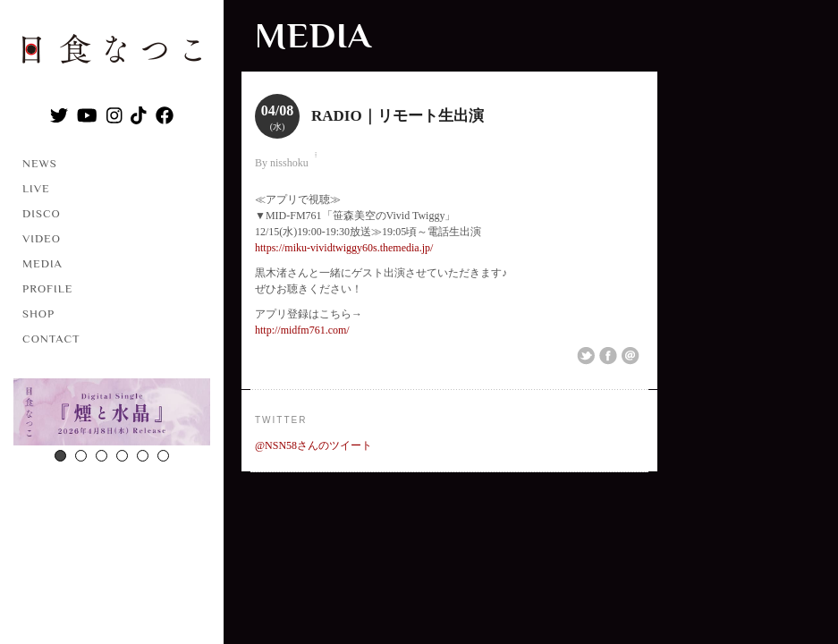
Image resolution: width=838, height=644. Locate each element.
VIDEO (42, 238)
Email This (631, 356)
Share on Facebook (608, 356)
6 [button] (163, 456)
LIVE (36, 188)
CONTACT (51, 339)
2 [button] (81, 456)
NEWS (40, 163)
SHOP (38, 314)
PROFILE (47, 288)
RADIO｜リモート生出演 (398, 116)
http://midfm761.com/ (302, 330)
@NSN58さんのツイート (313, 445)
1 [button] (60, 456)
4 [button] (122, 456)
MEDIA (42, 263)
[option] (112, 414)
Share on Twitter (586, 356)
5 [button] (143, 456)
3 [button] (102, 456)
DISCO (42, 213)
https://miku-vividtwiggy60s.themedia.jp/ (344, 248)
